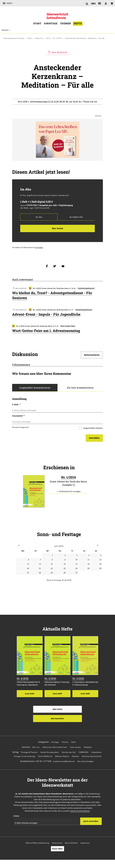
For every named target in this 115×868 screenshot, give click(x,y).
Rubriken (5, 30)
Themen (66, 23)
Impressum (85, 844)
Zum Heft (30, 694)
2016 (48, 38)
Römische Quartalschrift (92, 757)
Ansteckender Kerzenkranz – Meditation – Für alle (85, 38)
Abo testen (58, 229)
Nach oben (57, 849)
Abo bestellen (57, 719)
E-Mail (16, 405)
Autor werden (76, 748)
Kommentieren (92, 355)
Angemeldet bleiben (93, 429)
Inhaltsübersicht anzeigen (70, 492)
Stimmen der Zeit (69, 753)
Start (37, 23)
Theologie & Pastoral (29, 753)
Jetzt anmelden (91, 822)
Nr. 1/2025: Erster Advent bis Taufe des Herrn (49, 289)
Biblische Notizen (62, 757)
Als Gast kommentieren (80, 388)
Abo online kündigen (85, 762)
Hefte (78, 23)
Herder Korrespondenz (50, 753)
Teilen (48, 266)
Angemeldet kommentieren (35, 388)
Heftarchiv (39, 38)
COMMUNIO (83, 753)
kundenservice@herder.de (64, 762)
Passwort (18, 416)
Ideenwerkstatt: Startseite (14, 38)
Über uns (36, 748)
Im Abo (39, 217)
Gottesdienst (96, 753)
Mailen (64, 266)
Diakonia (75, 757)
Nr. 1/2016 (57, 38)
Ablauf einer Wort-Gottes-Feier (55, 748)
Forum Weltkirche (45, 757)
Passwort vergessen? (21, 428)
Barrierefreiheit (71, 844)
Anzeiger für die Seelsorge (25, 757)
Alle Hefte (57, 710)
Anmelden (39, 248)
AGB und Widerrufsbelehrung (37, 844)
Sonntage (51, 23)
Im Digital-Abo (76, 217)
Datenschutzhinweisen (80, 812)
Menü (9, 3)
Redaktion (88, 748)
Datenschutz (57, 844)
